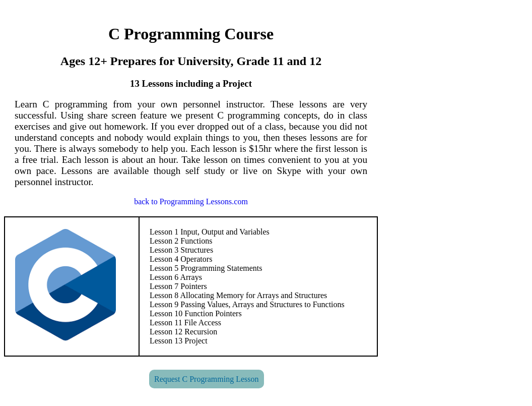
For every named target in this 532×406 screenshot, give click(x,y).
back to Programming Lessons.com (191, 201)
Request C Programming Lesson (207, 379)
